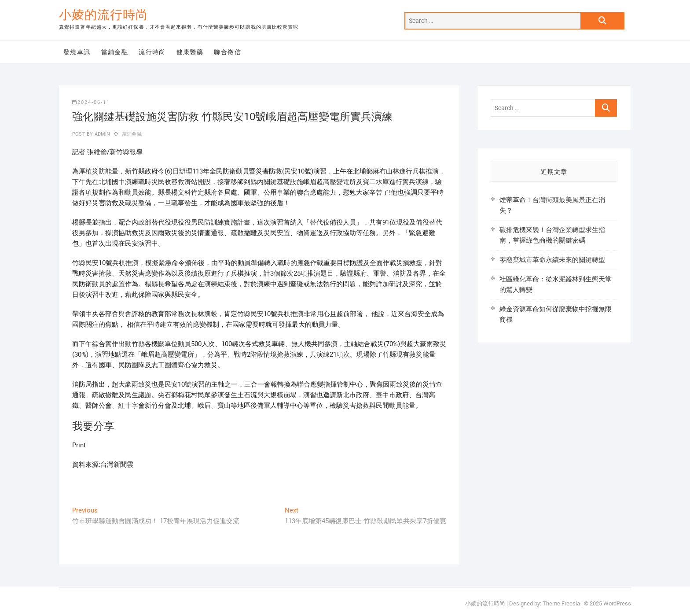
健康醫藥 (190, 52)
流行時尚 (152, 52)
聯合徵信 (228, 52)
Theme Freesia (561, 603)
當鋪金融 (115, 52)
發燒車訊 (77, 52)
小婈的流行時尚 (104, 15)
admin (101, 134)
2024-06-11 (91, 102)
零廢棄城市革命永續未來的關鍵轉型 (552, 260)
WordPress (617, 603)
